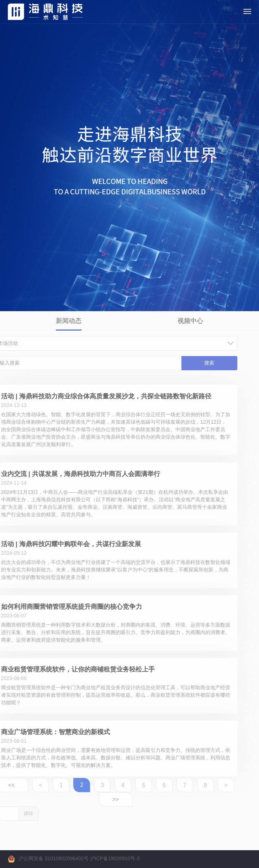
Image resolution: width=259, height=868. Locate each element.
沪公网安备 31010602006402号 (54, 858)
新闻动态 (69, 321)
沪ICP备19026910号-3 (115, 858)
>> (96, 799)
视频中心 (190, 321)
